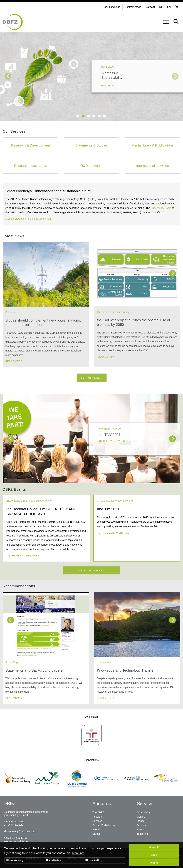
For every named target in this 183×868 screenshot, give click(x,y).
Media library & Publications (152, 145)
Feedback (142, 825)
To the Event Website (114, 441)
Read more (13, 361)
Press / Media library (104, 825)
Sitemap (141, 830)
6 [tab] (105, 116)
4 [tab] (94, 116)
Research (98, 817)
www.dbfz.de (20, 841)
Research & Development (30, 145)
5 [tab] (99, 116)
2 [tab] (83, 116)
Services (97, 821)
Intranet (141, 821)
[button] (133, 7)
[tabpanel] (91, 76)
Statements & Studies (92, 145)
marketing (94, 860)
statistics (54, 860)
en (169, 7)
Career (96, 834)
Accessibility (144, 812)
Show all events (92, 570)
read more (108, 86)
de (161, 7)
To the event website (22, 556)
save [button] (154, 855)
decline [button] (154, 863)
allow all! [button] (154, 847)
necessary (15, 860)
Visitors (141, 817)
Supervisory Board (161, 208)
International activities (153, 166)
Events (96, 830)
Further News (92, 378)
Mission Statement (16, 219)
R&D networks (91, 166)
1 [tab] (78, 116)
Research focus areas (30, 166)
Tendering (142, 834)
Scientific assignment (40, 219)
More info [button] (78, 853)
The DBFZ (98, 812)
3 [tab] (88, 116)
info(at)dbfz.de (20, 838)
